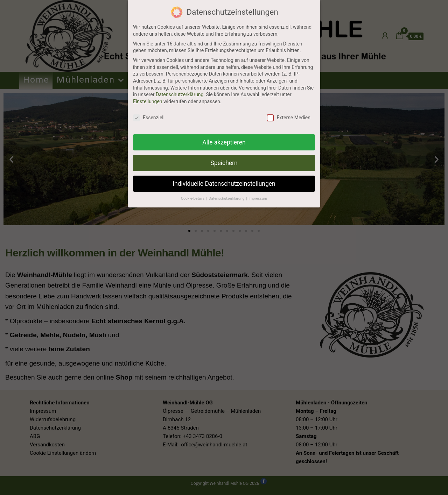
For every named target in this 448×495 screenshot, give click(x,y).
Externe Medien (288, 118)
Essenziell (149, 118)
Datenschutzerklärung (180, 94)
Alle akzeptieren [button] (224, 142)
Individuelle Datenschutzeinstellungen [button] (224, 184)
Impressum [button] (258, 199)
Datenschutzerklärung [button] (227, 199)
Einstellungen (148, 101)
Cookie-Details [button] (193, 199)
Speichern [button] (224, 163)
